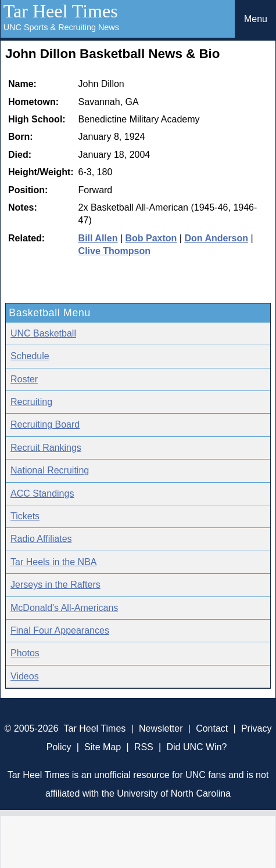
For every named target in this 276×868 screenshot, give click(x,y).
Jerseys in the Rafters (55, 585)
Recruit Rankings (46, 448)
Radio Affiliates (41, 539)
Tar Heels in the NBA (54, 562)
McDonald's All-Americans (64, 608)
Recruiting (31, 402)
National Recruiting (50, 470)
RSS (144, 747)
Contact (212, 728)
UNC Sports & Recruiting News (61, 27)
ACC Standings (42, 493)
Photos (25, 653)
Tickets (25, 516)
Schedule (30, 356)
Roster (24, 379)
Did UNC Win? (196, 747)
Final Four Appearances (60, 630)
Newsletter (161, 728)
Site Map (103, 747)
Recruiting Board (45, 424)
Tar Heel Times (61, 11)
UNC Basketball (43, 333)
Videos (25, 676)
